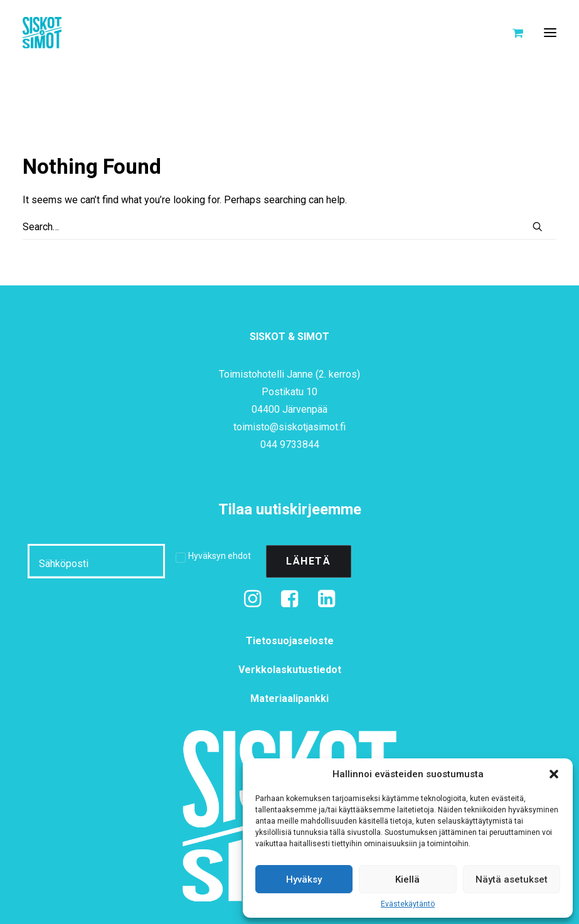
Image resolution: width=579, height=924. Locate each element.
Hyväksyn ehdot (220, 556)
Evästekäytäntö (408, 904)
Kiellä (407, 879)
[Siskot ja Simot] (42, 33)
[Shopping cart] (512, 33)
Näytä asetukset (512, 879)
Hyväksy (304, 879)
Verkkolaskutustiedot (290, 670)
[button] (554, 774)
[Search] (289, 227)
